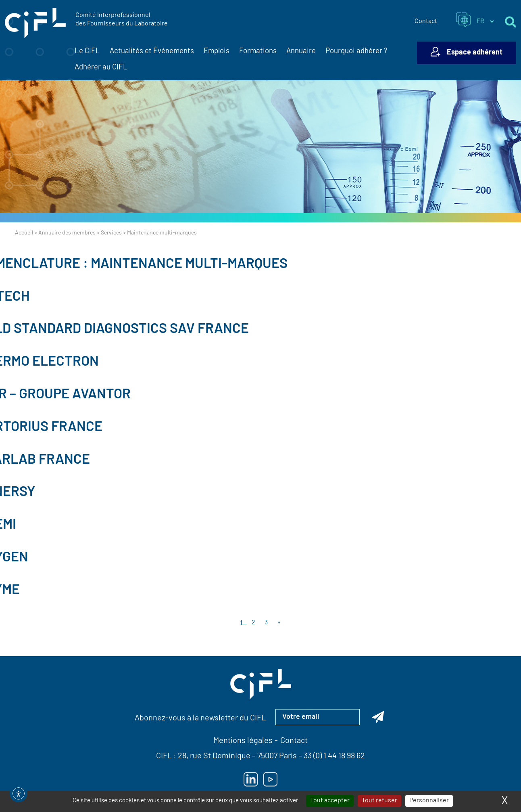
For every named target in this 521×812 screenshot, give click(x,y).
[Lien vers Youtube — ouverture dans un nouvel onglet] (270, 779)
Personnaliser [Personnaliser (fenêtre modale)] (429, 801)
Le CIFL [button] (87, 52)
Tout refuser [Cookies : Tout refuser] (379, 801)
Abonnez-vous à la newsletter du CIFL (200, 718)
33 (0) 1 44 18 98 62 (334, 756)
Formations (258, 51)
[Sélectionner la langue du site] (485, 21)
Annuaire (301, 51)
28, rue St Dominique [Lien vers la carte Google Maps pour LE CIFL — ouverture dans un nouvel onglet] (214, 756)
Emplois (217, 51)
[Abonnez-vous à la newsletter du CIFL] (378, 717)
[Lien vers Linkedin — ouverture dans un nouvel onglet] (251, 779)
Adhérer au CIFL (101, 68)
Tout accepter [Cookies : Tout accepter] (330, 801)
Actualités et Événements (152, 52)
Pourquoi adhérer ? (356, 51)
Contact (426, 21)
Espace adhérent (475, 53)
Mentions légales (243, 741)
